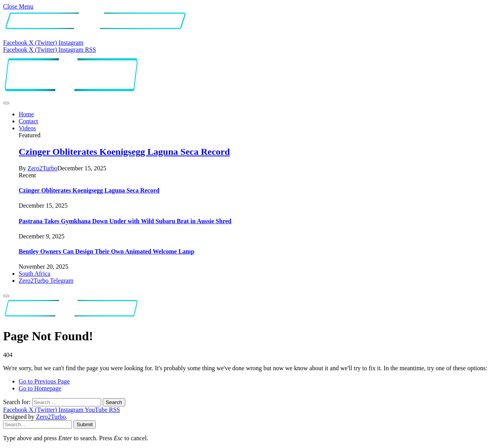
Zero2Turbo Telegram (46, 281)
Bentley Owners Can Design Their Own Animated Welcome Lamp (107, 251)
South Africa (34, 274)
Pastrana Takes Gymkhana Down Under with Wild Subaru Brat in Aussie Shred (125, 221)
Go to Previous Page (44, 381)
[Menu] (6, 103)
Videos (27, 128)
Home (26, 114)
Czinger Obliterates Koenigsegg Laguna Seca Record (124, 152)
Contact (28, 121)
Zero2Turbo (43, 168)
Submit (85, 424)
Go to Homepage (40, 388)
